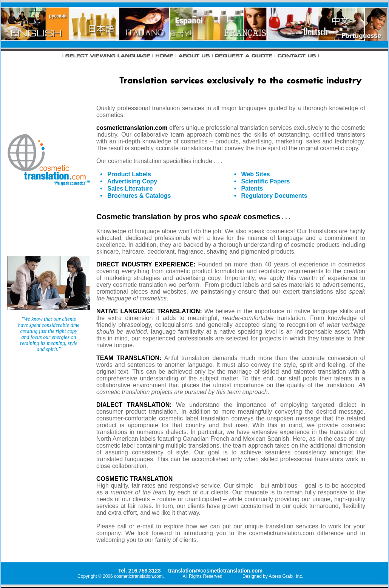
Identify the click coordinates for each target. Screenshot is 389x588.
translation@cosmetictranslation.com (215, 571)
